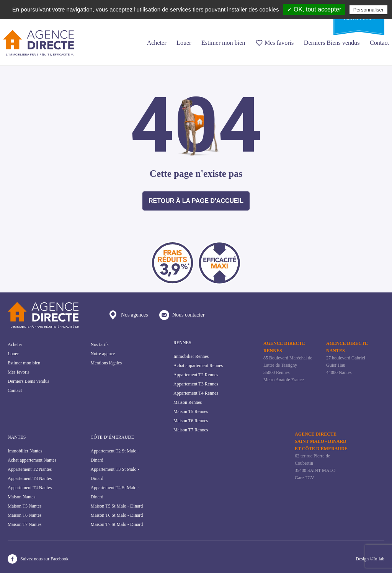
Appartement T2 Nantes (30, 469)
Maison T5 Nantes (24, 506)
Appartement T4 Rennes (196, 393)
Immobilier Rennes (191, 356)
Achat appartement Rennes (198, 366)
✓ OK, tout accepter (314, 9)
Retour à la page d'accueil (196, 201)
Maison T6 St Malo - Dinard (117, 515)
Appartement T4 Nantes (30, 488)
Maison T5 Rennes (191, 411)
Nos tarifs (99, 344)
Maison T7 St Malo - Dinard (117, 524)
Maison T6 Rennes (191, 421)
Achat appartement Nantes (32, 460)
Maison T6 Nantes (24, 515)
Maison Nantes (21, 497)
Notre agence (103, 354)
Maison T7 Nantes (24, 524)
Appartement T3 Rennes (196, 384)
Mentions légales (106, 363)
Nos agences (128, 315)
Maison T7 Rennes (191, 430)
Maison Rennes (188, 402)
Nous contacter (182, 315)
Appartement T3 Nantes (30, 478)
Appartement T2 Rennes (196, 375)
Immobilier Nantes (25, 451)
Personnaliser (369, 10)
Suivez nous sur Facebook (38, 559)
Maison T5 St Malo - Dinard (117, 506)
